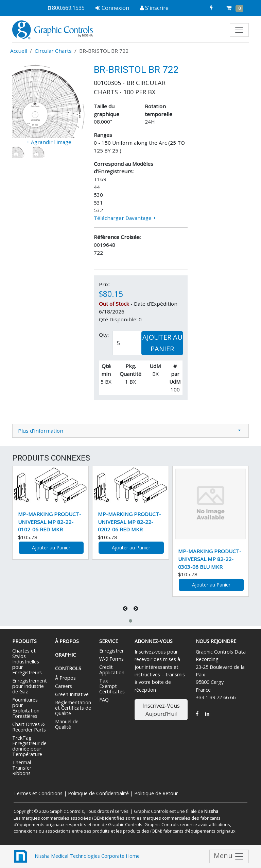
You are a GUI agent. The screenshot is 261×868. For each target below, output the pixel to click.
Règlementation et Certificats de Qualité (73, 708)
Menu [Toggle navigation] (229, 857)
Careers (64, 686)
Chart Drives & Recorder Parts (29, 727)
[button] (130, 621)
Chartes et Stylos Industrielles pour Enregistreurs (27, 662)
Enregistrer (111, 651)
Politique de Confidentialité (98, 793)
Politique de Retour (156, 793)
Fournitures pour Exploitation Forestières (26, 708)
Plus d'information (41, 431)
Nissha (211, 811)
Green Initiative (72, 694)
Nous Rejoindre (216, 641)
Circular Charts (53, 51)
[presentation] (126, 608)
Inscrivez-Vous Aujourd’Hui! (161, 710)
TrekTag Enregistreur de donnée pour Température (29, 746)
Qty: (104, 335)
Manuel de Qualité (67, 724)
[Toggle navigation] (239, 30)
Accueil (19, 51)
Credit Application (112, 670)
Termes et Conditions (38, 793)
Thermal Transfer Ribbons (22, 768)
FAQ (104, 700)
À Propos (65, 678)
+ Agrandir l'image (49, 142)
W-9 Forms (111, 659)
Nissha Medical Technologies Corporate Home (76, 856)
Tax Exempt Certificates (112, 686)
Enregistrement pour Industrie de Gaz (30, 686)
